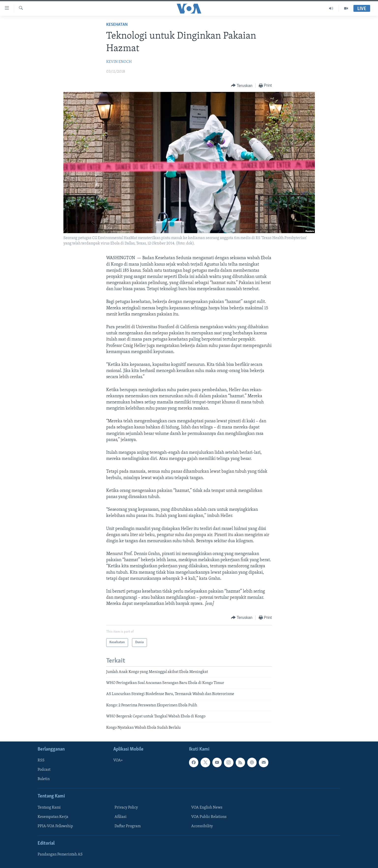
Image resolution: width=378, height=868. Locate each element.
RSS (41, 760)
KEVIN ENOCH (119, 62)
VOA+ (118, 760)
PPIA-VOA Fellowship (55, 826)
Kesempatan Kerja (53, 817)
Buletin (44, 779)
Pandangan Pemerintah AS (60, 854)
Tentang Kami (49, 808)
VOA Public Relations (209, 817)
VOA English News (207, 808)
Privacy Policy (126, 808)
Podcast (44, 770)
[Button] (242, 86)
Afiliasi (121, 817)
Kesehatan (117, 25)
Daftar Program (128, 826)
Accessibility (202, 826)
